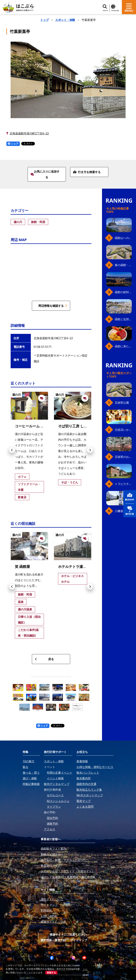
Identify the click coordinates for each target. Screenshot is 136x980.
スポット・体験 (65, 20)
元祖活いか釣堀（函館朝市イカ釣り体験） (123, 430)
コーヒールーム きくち (33, 426)
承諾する (51, 973)
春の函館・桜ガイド (123, 265)
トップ (44, 20)
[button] (12, 450)
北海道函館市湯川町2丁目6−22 (29, 133)
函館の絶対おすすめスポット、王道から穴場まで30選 (123, 292)
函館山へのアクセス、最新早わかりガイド (123, 238)
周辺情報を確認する (53, 306)
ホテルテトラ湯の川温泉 (78, 567)
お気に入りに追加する (45, 174)
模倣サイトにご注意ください (68, 934)
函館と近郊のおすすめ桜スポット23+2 (123, 319)
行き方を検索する (87, 172)
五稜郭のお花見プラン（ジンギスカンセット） (123, 457)
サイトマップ (79, 940)
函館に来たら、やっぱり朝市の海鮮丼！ (123, 346)
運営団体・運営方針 (53, 940)
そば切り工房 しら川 (74, 426)
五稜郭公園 (122, 403)
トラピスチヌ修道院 (123, 484)
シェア (13, 144)
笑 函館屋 (22, 567)
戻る (44, 659)
